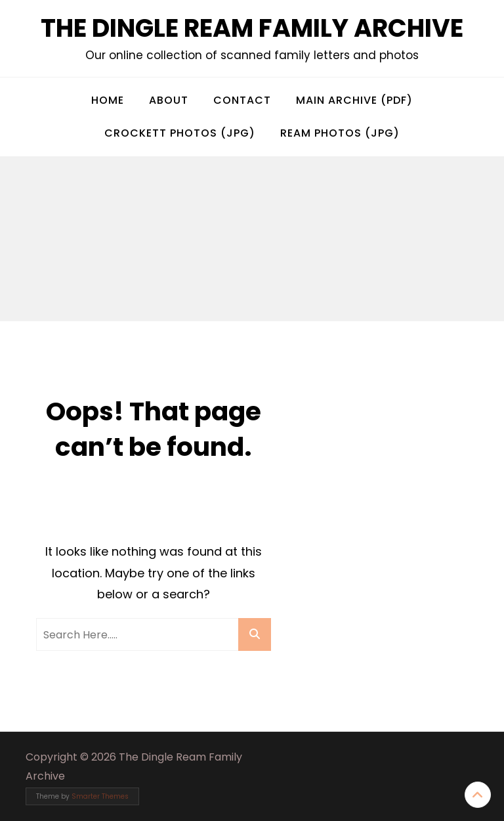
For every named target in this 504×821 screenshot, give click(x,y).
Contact (242, 100)
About (169, 100)
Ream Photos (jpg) (340, 133)
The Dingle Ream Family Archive (252, 28)
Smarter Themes (100, 796)
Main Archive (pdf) (354, 100)
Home (108, 100)
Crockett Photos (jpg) (180, 133)
